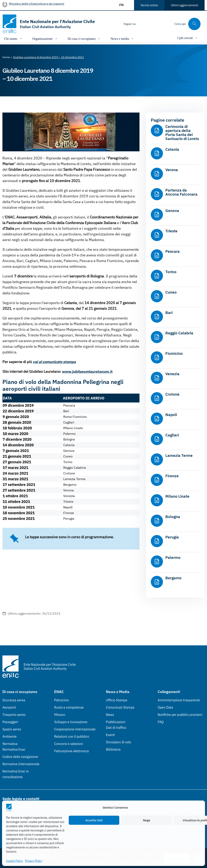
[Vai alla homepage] (49, 24)
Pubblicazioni (116, 722)
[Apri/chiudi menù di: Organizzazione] (45, 38)
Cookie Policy (15, 861)
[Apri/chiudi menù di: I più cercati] (188, 38)
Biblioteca (113, 749)
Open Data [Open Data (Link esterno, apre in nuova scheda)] (165, 707)
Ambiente (10, 736)
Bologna (173, 517)
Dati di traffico (116, 728)
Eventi (110, 735)
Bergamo (173, 578)
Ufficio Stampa (117, 700)
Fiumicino (174, 353)
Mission (60, 715)
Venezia (172, 374)
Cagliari (172, 435)
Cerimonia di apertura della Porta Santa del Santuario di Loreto (182, 133)
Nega (146, 820)
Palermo (173, 557)
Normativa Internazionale (21, 764)
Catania (172, 149)
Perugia (172, 537)
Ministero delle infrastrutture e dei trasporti (37, 4)
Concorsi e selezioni (69, 744)
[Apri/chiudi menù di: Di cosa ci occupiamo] (84, 38)
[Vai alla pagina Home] (6, 57)
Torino (171, 272)
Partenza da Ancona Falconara (181, 192)
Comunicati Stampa (120, 707)
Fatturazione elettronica (71, 751)
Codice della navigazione (20, 757)
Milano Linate (177, 496)
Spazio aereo (12, 729)
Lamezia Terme (179, 455)
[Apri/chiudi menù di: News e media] (122, 38)
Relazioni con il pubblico (72, 736)
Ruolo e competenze (69, 707)
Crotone (172, 394)
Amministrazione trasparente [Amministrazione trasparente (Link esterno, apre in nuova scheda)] (179, 700)
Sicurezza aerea (14, 700)
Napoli (171, 415)
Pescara (173, 251)
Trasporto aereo (14, 715)
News (110, 715)
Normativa (10, 744)
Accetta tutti (94, 820)
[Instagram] (142, 24)
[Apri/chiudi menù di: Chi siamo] (13, 38)
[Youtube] (166, 24)
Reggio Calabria (179, 333)
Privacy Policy (34, 861)
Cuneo (171, 292)
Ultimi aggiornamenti (184, 5)
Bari (169, 313)
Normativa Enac (14, 749)
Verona (172, 170)
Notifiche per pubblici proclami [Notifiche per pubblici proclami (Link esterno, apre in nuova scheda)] (180, 715)
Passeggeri (10, 722)
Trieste (171, 231)
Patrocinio (62, 700)
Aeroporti (9, 707)
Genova (172, 211)
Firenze (172, 476)
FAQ (161, 722)
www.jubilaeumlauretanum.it (87, 371)
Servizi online (149, 5)
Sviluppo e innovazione (71, 722)
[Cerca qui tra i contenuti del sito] (187, 24)
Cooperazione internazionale (75, 729)
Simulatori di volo (118, 742)
